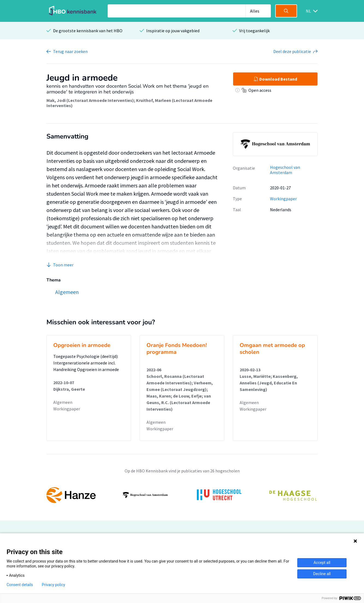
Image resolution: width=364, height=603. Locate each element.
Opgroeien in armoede (82, 345)
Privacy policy (53, 585)
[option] (182, 495)
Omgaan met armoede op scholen (272, 349)
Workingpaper (283, 199)
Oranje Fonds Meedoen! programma (177, 349)
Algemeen (63, 402)
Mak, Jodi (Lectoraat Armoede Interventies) (90, 100)
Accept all (322, 563)
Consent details (20, 585)
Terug (70, 51)
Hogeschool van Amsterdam (285, 170)
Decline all (322, 574)
